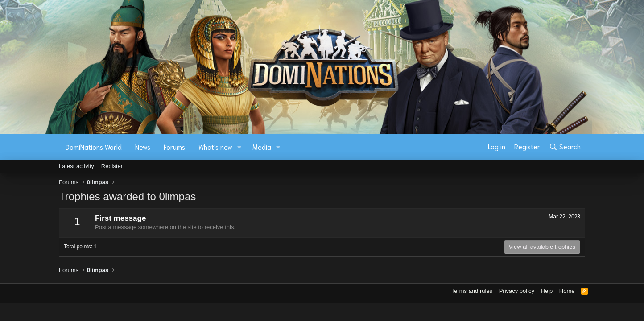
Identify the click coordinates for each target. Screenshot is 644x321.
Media (262, 147)
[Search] (565, 147)
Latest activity (76, 166)
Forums (174, 147)
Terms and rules (472, 291)
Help (547, 291)
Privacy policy (517, 291)
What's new (215, 147)
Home (567, 291)
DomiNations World (94, 147)
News (143, 147)
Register (112, 166)
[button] (239, 147)
